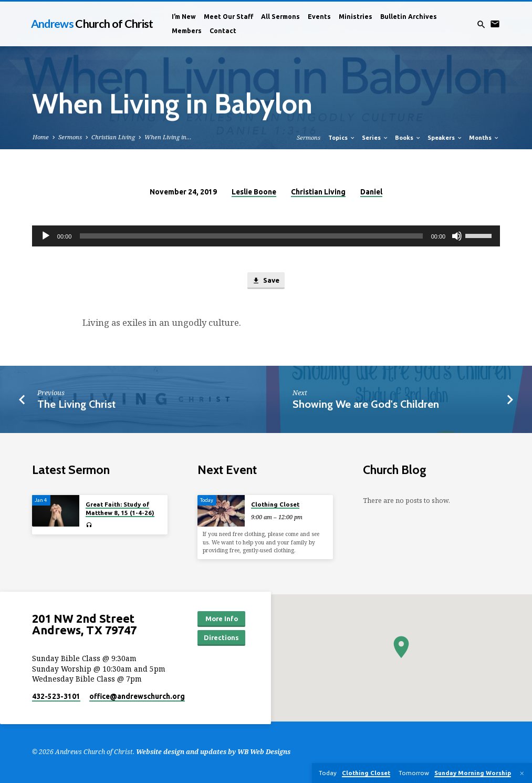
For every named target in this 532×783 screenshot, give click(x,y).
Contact (223, 31)
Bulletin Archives (409, 17)
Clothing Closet (275, 504)
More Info (222, 619)
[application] (266, 236)
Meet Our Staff (228, 17)
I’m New (184, 17)
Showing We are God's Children (366, 404)
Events (319, 17)
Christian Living (113, 137)
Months (484, 138)
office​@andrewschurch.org (137, 696)
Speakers (445, 138)
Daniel (371, 192)
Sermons (70, 137)
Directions (221, 637)
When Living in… (168, 137)
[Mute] (457, 236)
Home (41, 137)
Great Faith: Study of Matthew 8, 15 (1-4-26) (120, 508)
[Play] (46, 236)
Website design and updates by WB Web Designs (213, 752)
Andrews (92, 24)
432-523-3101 (56, 696)
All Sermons (280, 17)
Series (375, 138)
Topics (342, 138)
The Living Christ (76, 404)
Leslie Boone (254, 192)
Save (265, 281)
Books (408, 138)
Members (187, 31)
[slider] (251, 236)
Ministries (356, 17)
